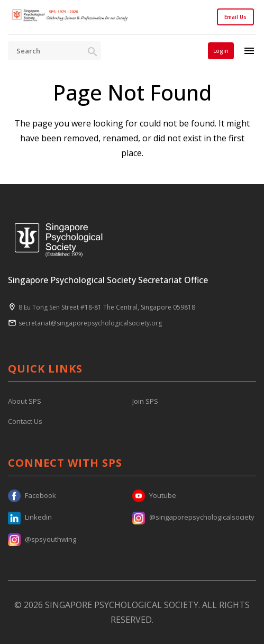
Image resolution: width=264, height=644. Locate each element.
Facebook (32, 495)
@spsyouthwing (42, 539)
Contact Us (25, 421)
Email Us (235, 17)
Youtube (154, 495)
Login (221, 51)
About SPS (25, 401)
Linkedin (30, 517)
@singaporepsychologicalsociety (193, 517)
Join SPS (145, 401)
